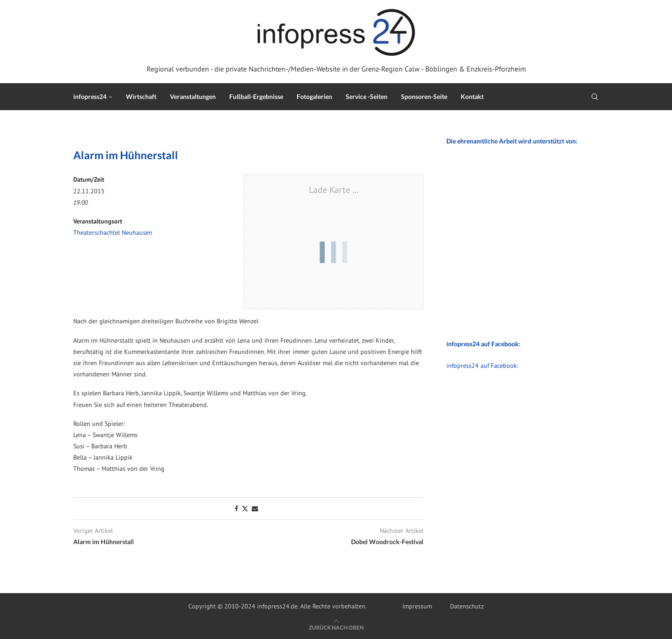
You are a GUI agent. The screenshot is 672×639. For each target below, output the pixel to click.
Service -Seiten (367, 96)
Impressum (417, 606)
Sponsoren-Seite (424, 96)
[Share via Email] (255, 509)
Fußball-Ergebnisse (256, 96)
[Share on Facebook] (236, 509)
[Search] (595, 97)
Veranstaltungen (193, 96)
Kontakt (472, 96)
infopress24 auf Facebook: (482, 366)
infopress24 (90, 96)
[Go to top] (336, 627)
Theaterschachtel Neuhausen (113, 232)
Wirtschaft (141, 96)
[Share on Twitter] (245, 509)
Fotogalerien (314, 96)
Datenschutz (467, 606)
